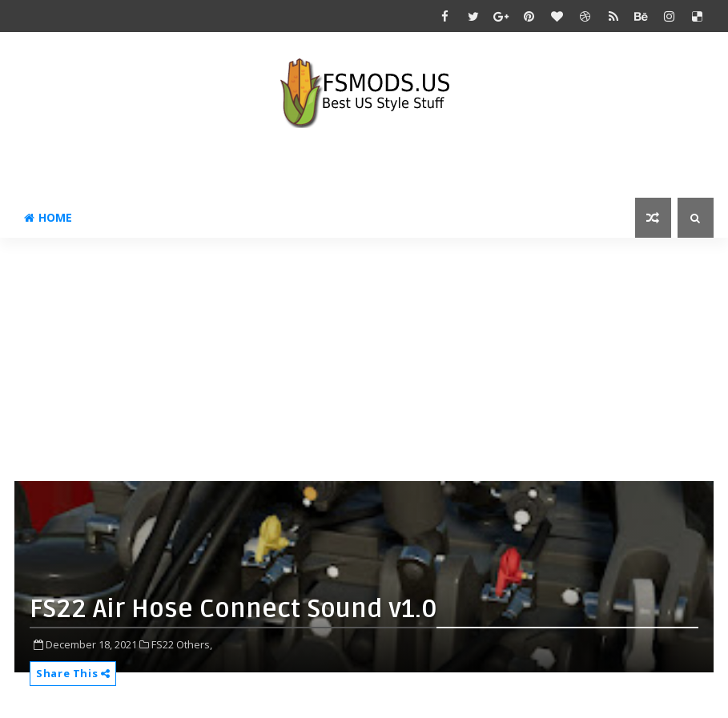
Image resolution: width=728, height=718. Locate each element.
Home (48, 217)
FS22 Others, (182, 644)
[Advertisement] (371, 366)
